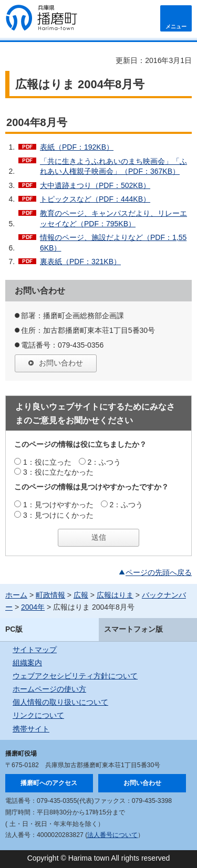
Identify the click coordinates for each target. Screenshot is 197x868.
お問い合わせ (61, 363)
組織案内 (27, 663)
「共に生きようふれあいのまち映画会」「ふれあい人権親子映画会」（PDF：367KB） (113, 166)
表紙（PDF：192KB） (77, 147)
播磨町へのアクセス (49, 783)
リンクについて (38, 715)
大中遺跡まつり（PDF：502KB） (95, 185)
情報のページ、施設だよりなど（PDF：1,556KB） (113, 243)
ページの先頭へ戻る (159, 572)
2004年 (33, 607)
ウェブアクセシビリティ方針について (75, 676)
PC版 (14, 629)
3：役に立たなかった (58, 472)
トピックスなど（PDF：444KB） (95, 199)
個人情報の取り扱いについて (60, 702)
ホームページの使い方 (49, 689)
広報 (81, 595)
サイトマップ (35, 650)
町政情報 (50, 595)
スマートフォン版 (133, 629)
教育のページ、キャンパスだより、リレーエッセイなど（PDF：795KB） (113, 218)
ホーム (16, 595)
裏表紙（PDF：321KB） (80, 262)
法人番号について (112, 835)
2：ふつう (105, 462)
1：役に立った (47, 462)
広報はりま (115, 595)
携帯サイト (31, 729)
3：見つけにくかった (58, 515)
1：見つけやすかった (58, 505)
